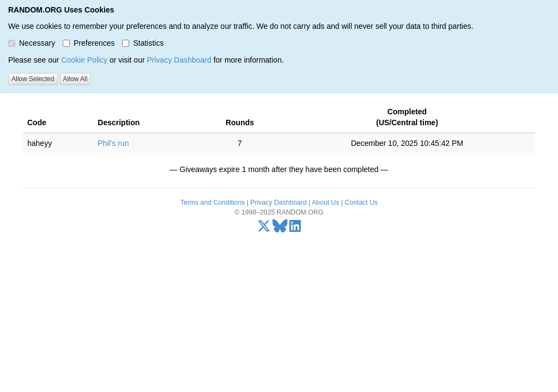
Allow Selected (33, 79)
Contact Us (362, 203)
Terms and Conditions (213, 203)
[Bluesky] (280, 229)
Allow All (75, 79)
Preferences (89, 43)
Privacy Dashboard (179, 60)
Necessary (32, 43)
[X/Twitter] (264, 229)
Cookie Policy (84, 60)
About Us (325, 203)
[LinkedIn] (295, 229)
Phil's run (113, 143)
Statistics (143, 43)
